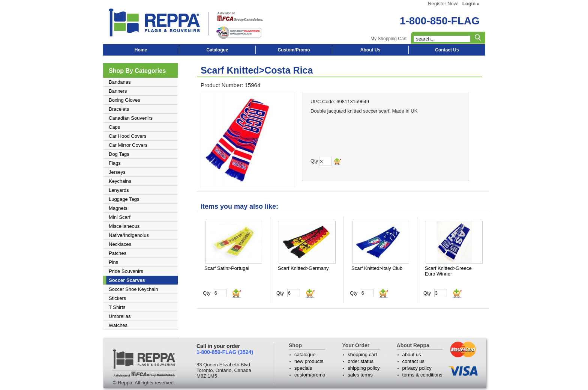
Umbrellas (120, 316)
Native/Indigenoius (129, 235)
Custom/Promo (294, 50)
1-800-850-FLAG (440, 21)
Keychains (120, 181)
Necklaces (120, 244)
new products (309, 361)
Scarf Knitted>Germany (303, 268)
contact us (413, 361)
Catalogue (217, 50)
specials (303, 368)
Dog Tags (119, 154)
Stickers (117, 298)
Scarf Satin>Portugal (227, 268)
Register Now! (443, 4)
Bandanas (120, 82)
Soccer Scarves (127, 280)
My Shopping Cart (388, 39)
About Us (370, 50)
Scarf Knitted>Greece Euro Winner (448, 271)
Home (141, 50)
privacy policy (417, 368)
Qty (207, 293)
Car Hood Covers (127, 136)
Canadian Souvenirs (131, 118)
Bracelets (119, 109)
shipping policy (364, 368)
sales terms (360, 375)
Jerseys (117, 172)
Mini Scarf (120, 217)
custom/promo (310, 375)
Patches (118, 253)
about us (412, 355)
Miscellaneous (124, 226)
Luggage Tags (124, 199)
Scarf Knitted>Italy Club (377, 268)
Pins (113, 262)
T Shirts (117, 307)
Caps (114, 127)
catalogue (305, 355)
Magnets (118, 208)
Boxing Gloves (124, 100)
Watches (118, 325)
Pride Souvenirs (126, 271)
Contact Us (447, 50)
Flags (115, 163)
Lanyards (119, 190)
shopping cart (362, 355)
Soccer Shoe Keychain (133, 289)
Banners (118, 91)
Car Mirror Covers (128, 145)
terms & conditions (422, 375)
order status (361, 361)
